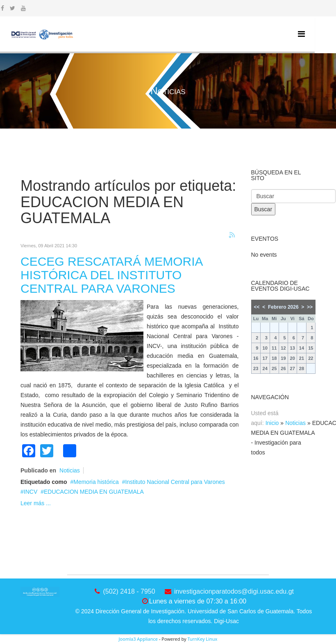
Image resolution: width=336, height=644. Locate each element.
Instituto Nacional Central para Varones (175, 482)
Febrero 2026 (283, 307)
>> (310, 307)
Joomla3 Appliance (138, 639)
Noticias (70, 470)
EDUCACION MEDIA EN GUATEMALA (94, 492)
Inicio (272, 423)
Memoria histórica (96, 482)
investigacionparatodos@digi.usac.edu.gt (234, 591)
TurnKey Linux (202, 639)
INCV (31, 492)
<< (257, 307)
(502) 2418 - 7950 (129, 591)
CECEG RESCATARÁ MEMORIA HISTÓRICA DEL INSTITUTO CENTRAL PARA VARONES (111, 275)
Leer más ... (36, 503)
